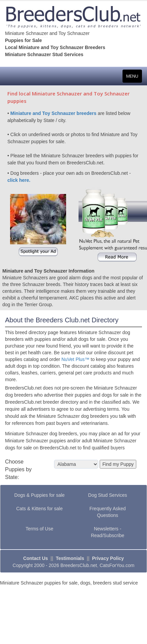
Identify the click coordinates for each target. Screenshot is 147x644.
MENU (134, 78)
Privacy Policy (108, 558)
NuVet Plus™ (75, 359)
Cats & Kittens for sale (39, 509)
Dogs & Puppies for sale (39, 495)
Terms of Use (39, 529)
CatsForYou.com (117, 565)
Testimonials (70, 558)
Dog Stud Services (108, 495)
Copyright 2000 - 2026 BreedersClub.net (55, 565)
